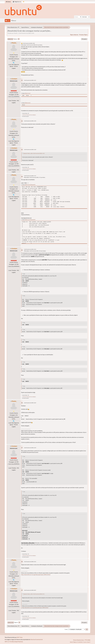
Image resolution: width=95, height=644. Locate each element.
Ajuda (71, 642)
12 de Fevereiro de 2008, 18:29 (30, 403)
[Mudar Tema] (24, 2)
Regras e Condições (78, 642)
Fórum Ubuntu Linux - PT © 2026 (82, 640)
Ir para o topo (11, 623)
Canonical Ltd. (39, 639)
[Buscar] (81, 17)
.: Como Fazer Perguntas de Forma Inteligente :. (29, 115)
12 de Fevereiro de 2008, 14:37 (30, 80)
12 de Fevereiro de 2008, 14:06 (29, 43)
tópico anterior (74, 35)
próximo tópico (83, 35)
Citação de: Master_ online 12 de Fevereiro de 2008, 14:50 (34, 153)
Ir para (66, 629)
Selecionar (28, 93)
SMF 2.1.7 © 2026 (9, 642)
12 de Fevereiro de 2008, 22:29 (30, 448)
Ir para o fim (10, 39)
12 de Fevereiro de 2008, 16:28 (30, 150)
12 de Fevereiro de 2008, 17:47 (30, 176)
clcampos (14, 79)
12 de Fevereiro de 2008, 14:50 (30, 121)
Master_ (14, 43)
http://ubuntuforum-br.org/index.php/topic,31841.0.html (36, 575)
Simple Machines (19, 642)
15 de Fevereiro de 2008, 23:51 (30, 562)
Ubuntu (32, 639)
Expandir (33, 185)
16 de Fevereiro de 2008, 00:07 (30, 590)
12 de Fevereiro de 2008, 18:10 (30, 249)
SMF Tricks (20, 637)
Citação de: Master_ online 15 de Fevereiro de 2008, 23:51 (34, 594)
